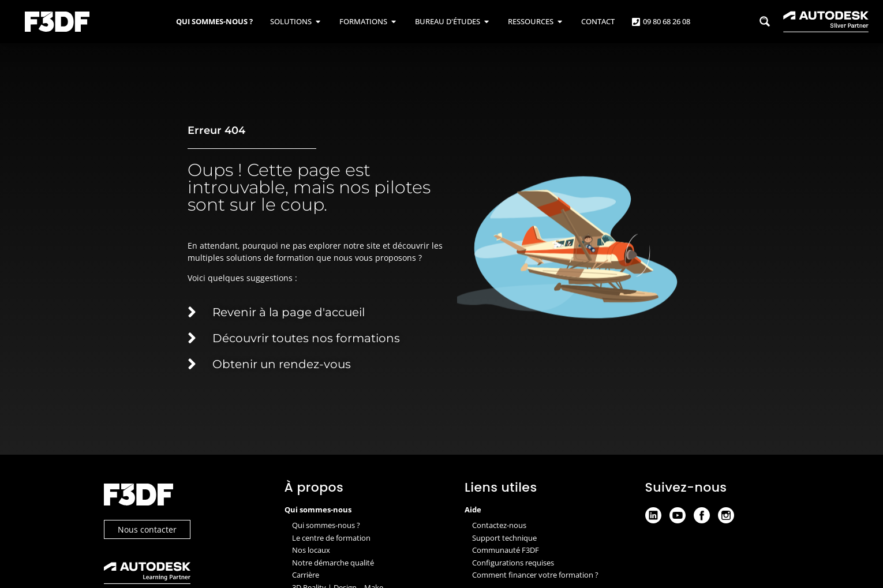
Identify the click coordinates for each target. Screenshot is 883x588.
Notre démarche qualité (333, 563)
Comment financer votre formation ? (535, 575)
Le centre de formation (331, 538)
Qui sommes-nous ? (326, 525)
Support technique (504, 538)
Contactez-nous (499, 525)
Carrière (306, 575)
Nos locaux (311, 550)
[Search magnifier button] (765, 21)
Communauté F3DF (506, 550)
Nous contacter (147, 529)
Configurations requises (513, 563)
